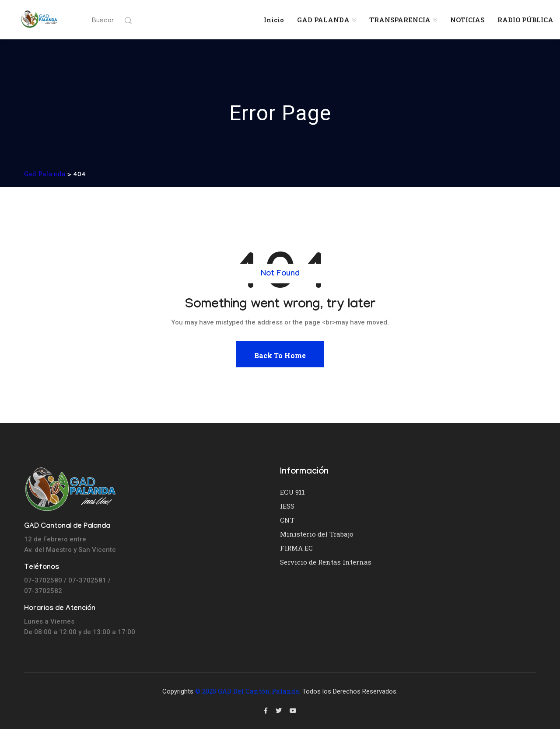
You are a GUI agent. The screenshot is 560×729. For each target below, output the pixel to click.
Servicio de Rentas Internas (326, 562)
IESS (287, 506)
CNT (287, 520)
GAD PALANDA (323, 20)
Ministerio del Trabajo (317, 534)
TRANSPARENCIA (400, 20)
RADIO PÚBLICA (525, 20)
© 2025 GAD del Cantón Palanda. (248, 691)
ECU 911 (292, 492)
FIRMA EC (296, 548)
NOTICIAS (467, 20)
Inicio (274, 20)
